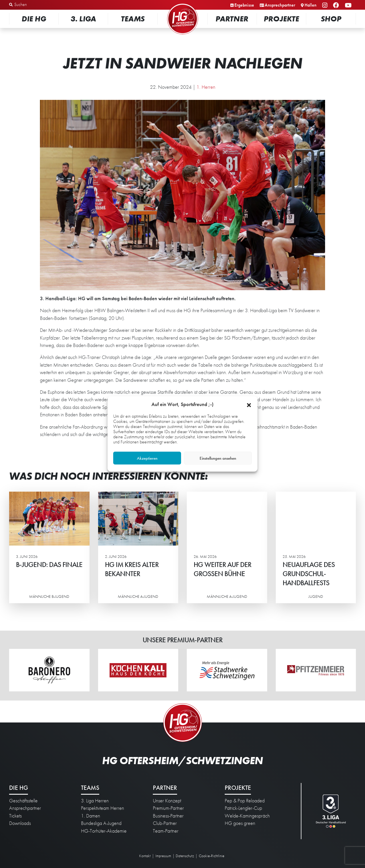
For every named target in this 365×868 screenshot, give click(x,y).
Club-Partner (165, 823)
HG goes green (240, 823)
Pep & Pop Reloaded (245, 801)
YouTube (349, 6)
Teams (133, 19)
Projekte (281, 19)
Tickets (15, 816)
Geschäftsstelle (23, 801)
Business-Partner (168, 816)
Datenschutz (185, 856)
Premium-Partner (168, 808)
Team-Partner (166, 831)
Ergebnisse (244, 5)
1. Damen (91, 816)
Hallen (311, 5)
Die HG (34, 19)
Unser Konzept (167, 801)
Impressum (163, 856)
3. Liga (83, 19)
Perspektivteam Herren (103, 808)
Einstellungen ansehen (218, 458)
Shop (331, 19)
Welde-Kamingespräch (247, 816)
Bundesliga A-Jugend (101, 823)
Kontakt (145, 856)
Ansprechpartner (280, 5)
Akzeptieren (147, 458)
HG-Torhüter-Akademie (104, 831)
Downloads (20, 823)
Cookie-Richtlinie (212, 856)
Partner (232, 19)
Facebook (337, 6)
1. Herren (206, 87)
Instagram (326, 6)
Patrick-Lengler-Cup (243, 808)
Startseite (182, 4)
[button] (249, 404)
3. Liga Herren (95, 801)
